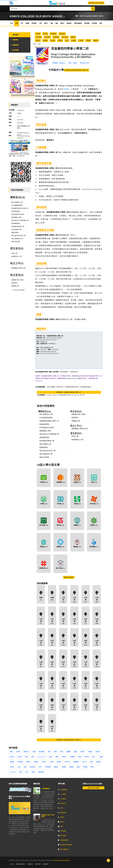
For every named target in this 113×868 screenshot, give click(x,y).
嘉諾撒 (36, 762)
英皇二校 (55, 395)
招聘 (101, 23)
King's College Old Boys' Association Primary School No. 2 (49, 339)
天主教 (51, 762)
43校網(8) (52, 640)
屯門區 (53, 40)
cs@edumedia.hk (72, 378)
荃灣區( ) (77, 522)
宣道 (80, 757)
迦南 (78, 767)
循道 (101, 757)
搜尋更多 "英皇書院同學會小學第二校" (69, 392)
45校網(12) (63, 640)
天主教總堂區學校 (46, 418)
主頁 (11, 23)
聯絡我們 (46, 864)
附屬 (57, 757)
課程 (57, 23)
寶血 (51, 757)
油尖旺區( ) (94, 500)
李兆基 (12, 767)
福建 (75, 752)
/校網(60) (52, 596)
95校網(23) (74, 704)
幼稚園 (27, 23)
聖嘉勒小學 (76, 421)
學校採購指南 (78, 23)
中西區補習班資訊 (85, 387)
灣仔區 (45, 34)
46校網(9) (74, 640)
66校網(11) (63, 661)
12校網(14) (74, 597)
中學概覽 (62, 799)
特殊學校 (34, 23)
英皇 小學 (76, 395)
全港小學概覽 (51, 387)
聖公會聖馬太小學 (46, 414)
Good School (42, 757)
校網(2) (41, 596)
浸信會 (90, 752)
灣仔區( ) (60, 522)
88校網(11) (41, 704)
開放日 (46, 23)
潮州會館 (42, 752)
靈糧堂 (69, 752)
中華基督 (20, 762)
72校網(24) (97, 661)
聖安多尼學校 (44, 457)
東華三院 (26, 752)
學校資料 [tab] (15, 35)
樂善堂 (71, 767)
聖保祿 (98, 752)
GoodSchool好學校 (19, 290)
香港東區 (53, 34)
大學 (40, 23)
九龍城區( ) (60, 479)
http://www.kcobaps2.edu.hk (50, 353)
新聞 (33, 772)
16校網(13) (97, 597)
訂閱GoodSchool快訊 (96, 3)
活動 (52, 23)
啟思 (49, 752)
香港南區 (62, 34)
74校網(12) (52, 683)
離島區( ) (77, 543)
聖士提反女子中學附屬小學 (49, 434)
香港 (91, 762)
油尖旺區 (39, 37)
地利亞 (44, 762)
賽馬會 (56, 767)
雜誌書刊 (69, 23)
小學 (22, 23)
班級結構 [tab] (15, 45)
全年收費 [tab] (15, 50)
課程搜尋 (62, 813)
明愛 (62, 752)
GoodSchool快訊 (93, 788)
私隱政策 (30, 864)
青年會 (87, 757)
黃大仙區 (65, 37)
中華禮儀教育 (46, 789)
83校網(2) (86, 683)
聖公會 (12, 757)
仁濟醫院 (72, 757)
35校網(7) (86, 618)
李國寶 (64, 767)
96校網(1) (86, 704)
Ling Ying (13, 772)
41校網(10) (41, 640)
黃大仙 (84, 762)
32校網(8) (63, 618)
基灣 (34, 752)
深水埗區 (47, 37)
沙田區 (81, 40)
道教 (26, 757)
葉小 (27, 772)
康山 (21, 772)
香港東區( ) (44, 565)
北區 (67, 40)
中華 (33, 757)
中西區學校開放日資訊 (72, 387)
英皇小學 (82, 395)
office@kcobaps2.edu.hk (48, 351)
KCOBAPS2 (20, 110)
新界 (40, 767)
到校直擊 (94, 23)
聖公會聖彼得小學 (46, 454)
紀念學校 (33, 767)
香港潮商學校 (44, 437)
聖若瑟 (59, 762)
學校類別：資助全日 (59, 63)
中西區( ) (44, 479)
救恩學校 (75, 418)
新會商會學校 (44, 424)
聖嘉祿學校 (44, 447)
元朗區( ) (77, 479)
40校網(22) (97, 618)
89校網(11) (52, 704)
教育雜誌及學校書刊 (65, 845)
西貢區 (88, 40)
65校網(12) (52, 661)
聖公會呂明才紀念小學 (47, 451)
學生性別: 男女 (85, 63)
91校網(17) (63, 704)
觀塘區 (73, 37)
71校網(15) (86, 661)
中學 (17, 23)
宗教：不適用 (73, 63)
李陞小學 (75, 436)
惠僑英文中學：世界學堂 (48, 816)
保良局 (82, 752)
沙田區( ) (77, 500)
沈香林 (18, 752)
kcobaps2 (50, 395)
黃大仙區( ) (60, 565)
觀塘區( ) (60, 543)
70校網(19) (74, 661)
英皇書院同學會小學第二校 (55, 336)
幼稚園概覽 (63, 790)
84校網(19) (97, 683)
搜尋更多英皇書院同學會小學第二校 (76, 70)
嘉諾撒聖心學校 (45, 431)
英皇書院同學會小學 (47, 441)
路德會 (98, 762)
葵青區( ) (94, 522)
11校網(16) (63, 597)
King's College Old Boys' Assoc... (92, 16)
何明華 (85, 767)
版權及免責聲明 (20, 864)
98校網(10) (41, 726)
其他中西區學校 (46, 406)
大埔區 (74, 40)
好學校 (64, 757)
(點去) (19, 128)
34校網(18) (74, 618)
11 (81, 89)
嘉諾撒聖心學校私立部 (79, 429)
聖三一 (94, 757)
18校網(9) (41, 618)
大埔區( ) (44, 500)
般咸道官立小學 (77, 440)
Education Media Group (62, 860)
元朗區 (60, 40)
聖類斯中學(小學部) (78, 414)
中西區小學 (60, 387)
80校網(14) (63, 683)
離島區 (96, 40)
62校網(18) (97, 640)
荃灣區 (45, 40)
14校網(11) (86, 597)
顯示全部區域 (69, 577)
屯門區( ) (60, 500)
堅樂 (92, 767)
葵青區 (38, 40)
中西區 (38, 34)
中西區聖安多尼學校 (47, 428)
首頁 (77, 16)
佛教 (55, 752)
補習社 (62, 23)
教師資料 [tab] (15, 40)
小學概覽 (62, 794)
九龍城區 (56, 37)
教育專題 (87, 23)
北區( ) (94, 479)
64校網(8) (41, 661)
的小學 (56, 70)
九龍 (19, 767)
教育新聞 (41, 772)
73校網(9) (41, 683)
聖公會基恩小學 (45, 444)
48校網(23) (86, 640)
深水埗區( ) (44, 522)
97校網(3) (97, 704)
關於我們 (38, 864)
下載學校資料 (74, 372)
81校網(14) (74, 683)
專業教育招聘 (63, 840)
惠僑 (11, 752)
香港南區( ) (94, 543)
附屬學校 (76, 762)
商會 (25, 767)
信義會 (12, 762)
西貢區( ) (44, 543)
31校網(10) (52, 618)
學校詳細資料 (64, 372)
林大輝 (19, 757)
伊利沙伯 (67, 762)
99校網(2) (52, 726)
